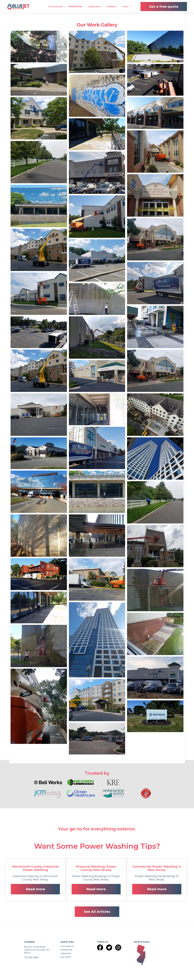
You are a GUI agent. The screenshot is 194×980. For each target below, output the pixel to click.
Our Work (65, 957)
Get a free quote (164, 7)
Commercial (55, 6)
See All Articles (97, 912)
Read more (35, 889)
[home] (18, 6)
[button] (55, 6)
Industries (94, 6)
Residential (75, 6)
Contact (111, 6)
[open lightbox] (39, 47)
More (125, 6)
